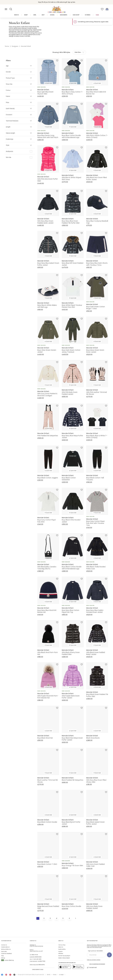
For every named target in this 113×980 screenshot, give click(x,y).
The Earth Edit (92, 968)
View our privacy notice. (94, 960)
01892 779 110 (35, 955)
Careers (60, 951)
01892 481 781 (41, 965)
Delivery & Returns (6, 949)
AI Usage (61, 975)
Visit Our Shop (62, 945)
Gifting (3, 958)
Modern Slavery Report (64, 958)
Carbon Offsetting (7, 960)
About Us (61, 947)
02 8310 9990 (38, 957)
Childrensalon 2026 (29, 975)
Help (2, 956)
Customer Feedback (6, 954)
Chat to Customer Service (36, 946)
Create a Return (5, 947)
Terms (49, 975)
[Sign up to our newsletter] (109, 955)
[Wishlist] (102, 9)
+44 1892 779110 (41, 961)
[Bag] (107, 9)
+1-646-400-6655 (37, 959)
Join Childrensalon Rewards (96, 964)
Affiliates (61, 954)
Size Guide (4, 951)
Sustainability (62, 949)
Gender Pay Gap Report (64, 956)
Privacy (55, 975)
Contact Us (4, 945)
